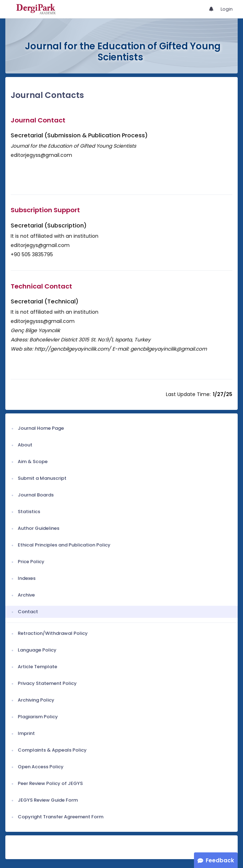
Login (227, 9)
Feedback (220, 860)
